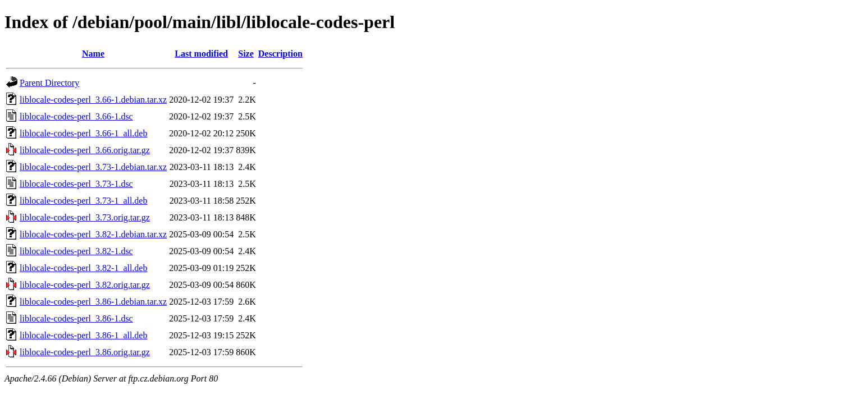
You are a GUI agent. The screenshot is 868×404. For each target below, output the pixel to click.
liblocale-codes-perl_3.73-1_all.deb (83, 201)
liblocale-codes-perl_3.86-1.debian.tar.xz (93, 302)
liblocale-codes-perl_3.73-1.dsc (76, 184)
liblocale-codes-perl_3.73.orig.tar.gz (85, 217)
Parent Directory (49, 83)
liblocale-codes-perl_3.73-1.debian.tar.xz (93, 167)
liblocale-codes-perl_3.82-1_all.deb (83, 268)
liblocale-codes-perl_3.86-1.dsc (76, 318)
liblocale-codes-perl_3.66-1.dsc (76, 116)
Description (280, 54)
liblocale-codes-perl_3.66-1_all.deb (83, 133)
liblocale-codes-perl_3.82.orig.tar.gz (85, 285)
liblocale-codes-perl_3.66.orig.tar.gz (85, 150)
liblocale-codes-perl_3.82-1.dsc (76, 251)
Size (246, 54)
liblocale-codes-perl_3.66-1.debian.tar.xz (93, 100)
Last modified (201, 54)
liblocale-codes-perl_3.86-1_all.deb (83, 335)
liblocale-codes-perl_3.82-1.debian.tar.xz (93, 234)
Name (93, 54)
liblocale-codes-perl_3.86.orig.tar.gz (85, 352)
